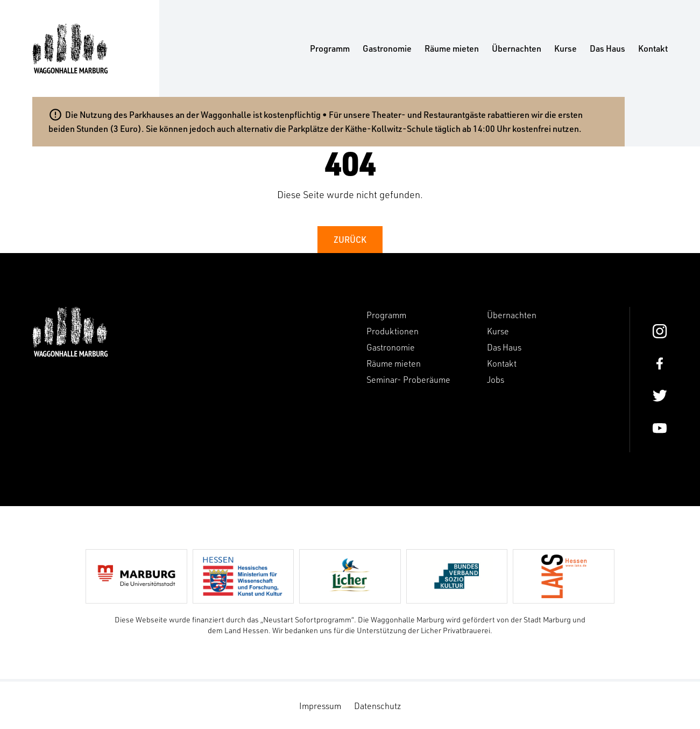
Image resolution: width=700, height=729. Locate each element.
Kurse (565, 48)
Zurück (350, 240)
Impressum (320, 706)
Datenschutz (378, 706)
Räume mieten (452, 48)
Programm (330, 48)
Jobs (496, 380)
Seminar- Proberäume (408, 380)
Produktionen (393, 331)
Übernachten (517, 48)
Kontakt (653, 48)
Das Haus (607, 48)
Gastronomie (387, 48)
